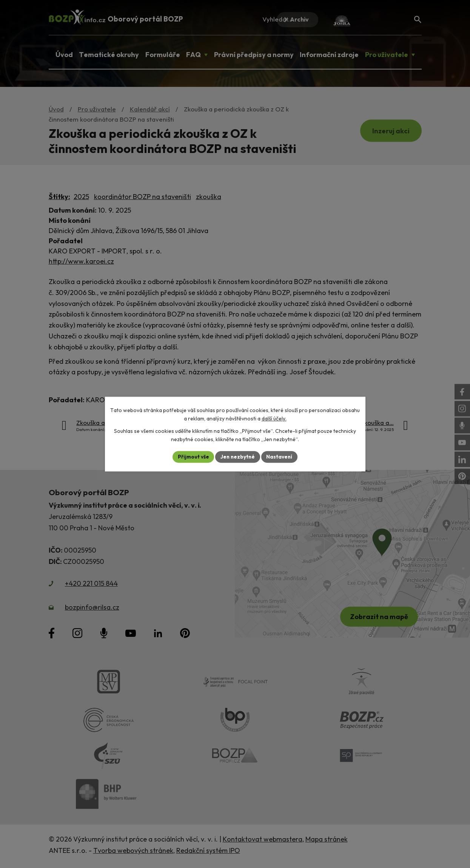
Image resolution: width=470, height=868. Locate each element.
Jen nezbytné (238, 457)
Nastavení (281, 457)
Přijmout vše (192, 457)
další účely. (274, 419)
